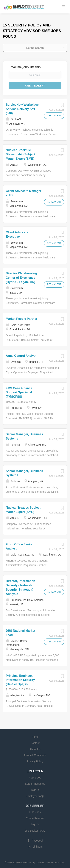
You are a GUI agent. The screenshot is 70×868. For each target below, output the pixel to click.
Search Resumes (35, 784)
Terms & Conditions (35, 755)
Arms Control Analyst (21, 356)
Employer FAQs (35, 796)
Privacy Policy (35, 761)
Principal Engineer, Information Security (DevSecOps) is (20, 680)
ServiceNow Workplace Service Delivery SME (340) (22, 109)
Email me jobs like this (25, 67)
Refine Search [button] (35, 48)
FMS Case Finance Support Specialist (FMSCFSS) (19, 393)
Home (35, 737)
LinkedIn (38, 847)
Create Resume (35, 818)
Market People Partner (22, 319)
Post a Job (35, 778)
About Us (35, 749)
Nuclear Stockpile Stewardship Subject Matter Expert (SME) (20, 154)
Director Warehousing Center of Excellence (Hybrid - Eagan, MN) (21, 278)
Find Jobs (35, 812)
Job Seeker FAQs (35, 831)
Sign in (35, 790)
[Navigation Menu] (63, 7)
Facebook (38, 841)
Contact (35, 743)
